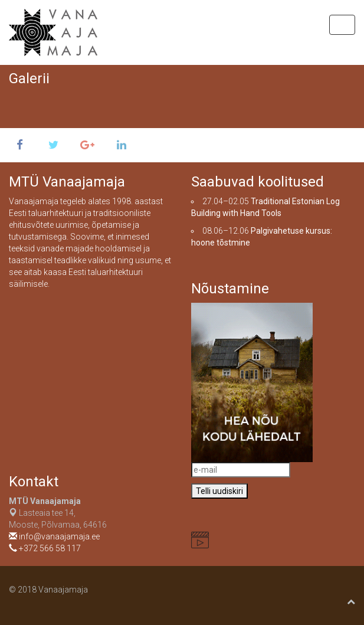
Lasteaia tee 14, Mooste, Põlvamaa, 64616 (58, 513)
